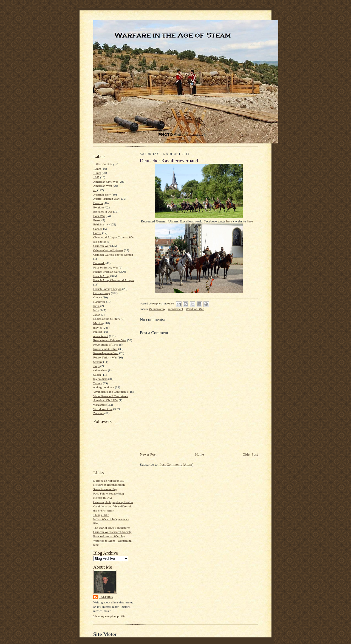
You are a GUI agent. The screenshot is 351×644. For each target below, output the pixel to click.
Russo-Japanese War (106, 353)
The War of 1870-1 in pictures (112, 528)
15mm (97, 173)
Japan (97, 315)
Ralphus (106, 597)
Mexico (98, 323)
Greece (98, 297)
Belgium (98, 207)
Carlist (97, 233)
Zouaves (98, 413)
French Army (101, 276)
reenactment (101, 336)
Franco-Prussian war (106, 272)
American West (103, 186)
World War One (103, 409)
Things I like (101, 515)
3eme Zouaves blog (105, 489)
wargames (99, 405)
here (229, 221)
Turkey (98, 383)
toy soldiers (100, 379)
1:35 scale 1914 (103, 164)
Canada (98, 229)
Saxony (98, 362)
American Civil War (106, 182)
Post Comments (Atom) (177, 464)
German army (102, 293)
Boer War (99, 216)
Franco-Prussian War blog (109, 536)
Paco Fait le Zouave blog (109, 493)
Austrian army (102, 194)
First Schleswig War (106, 267)
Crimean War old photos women (113, 255)
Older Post (250, 454)
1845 (96, 177)
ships (96, 366)
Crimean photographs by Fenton (113, 502)
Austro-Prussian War (106, 199)
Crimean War (101, 246)
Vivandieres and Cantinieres (111, 392)
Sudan (97, 375)
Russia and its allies (105, 349)
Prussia (98, 332)
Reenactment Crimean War (110, 340)
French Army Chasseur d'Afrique (114, 280)
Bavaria (98, 203)
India (96, 306)
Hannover (99, 302)
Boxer (97, 220)
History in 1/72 (103, 498)
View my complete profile (109, 616)
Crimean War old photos (108, 250)
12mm (97, 169)
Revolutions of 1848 (106, 344)
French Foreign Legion (107, 289)
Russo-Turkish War (105, 357)
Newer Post (148, 454)
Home (200, 454)
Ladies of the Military (107, 319)
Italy (96, 310)
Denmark (99, 263)
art (95, 190)
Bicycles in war (103, 211)
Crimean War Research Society (112, 532)
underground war (104, 387)
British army (101, 224)
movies (98, 327)
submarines (100, 370)
